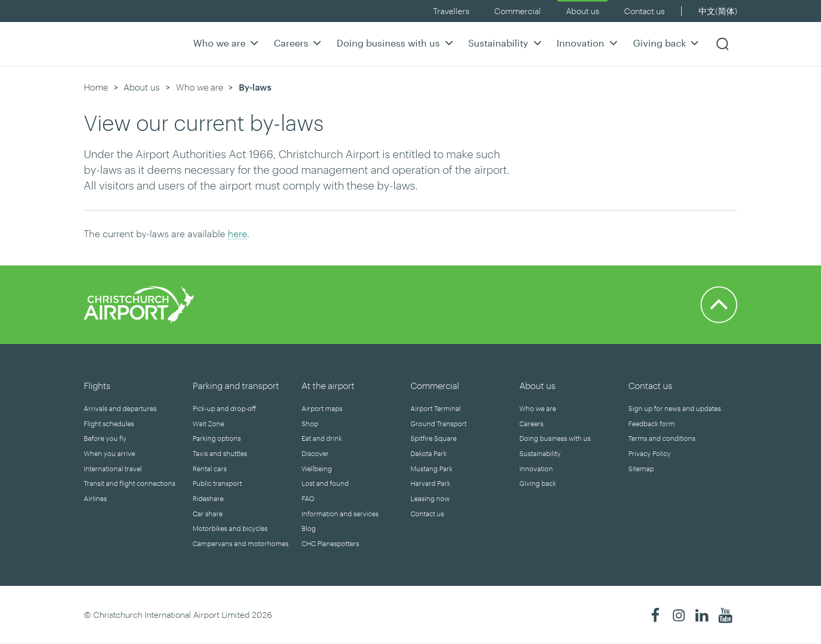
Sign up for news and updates (675, 408)
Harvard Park (430, 483)
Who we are (227, 43)
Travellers (451, 11)
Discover (315, 453)
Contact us (644, 11)
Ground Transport (439, 424)
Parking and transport (236, 385)
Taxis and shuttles (220, 453)
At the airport (328, 385)
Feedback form (652, 424)
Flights (97, 385)
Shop (310, 424)
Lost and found (325, 483)
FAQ (308, 498)
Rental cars (210, 469)
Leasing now (430, 498)
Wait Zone (208, 424)
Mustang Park (431, 469)
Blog (309, 528)
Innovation (588, 43)
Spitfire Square (434, 438)
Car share (208, 514)
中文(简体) (718, 11)
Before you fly (105, 438)
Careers (299, 43)
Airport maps (322, 408)
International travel (113, 469)
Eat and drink (322, 438)
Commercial (518, 11)
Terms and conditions (662, 438)
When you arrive (109, 453)
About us (583, 11)
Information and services (340, 514)
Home (96, 87)
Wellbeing (317, 469)
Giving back (667, 43)
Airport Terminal (436, 408)
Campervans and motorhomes (241, 543)
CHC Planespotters (330, 543)
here (237, 234)
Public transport (217, 483)
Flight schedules (109, 424)
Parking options (217, 438)
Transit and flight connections (130, 483)
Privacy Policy (650, 453)
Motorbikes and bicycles (230, 528)
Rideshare (208, 498)
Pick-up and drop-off (224, 408)
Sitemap (641, 469)
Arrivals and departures (120, 408)
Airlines (95, 498)
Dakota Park (429, 453)
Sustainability (506, 43)
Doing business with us (396, 43)
